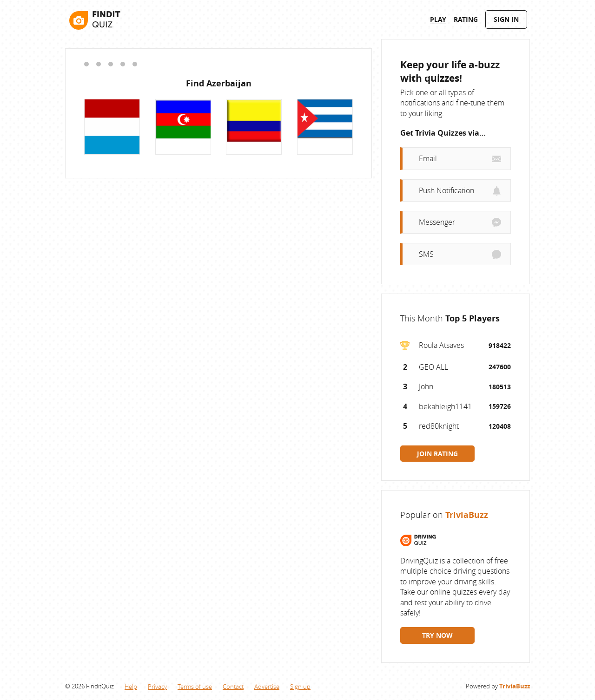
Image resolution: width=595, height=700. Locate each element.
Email (428, 158)
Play (438, 19)
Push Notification (446, 190)
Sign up (300, 687)
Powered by (498, 686)
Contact (233, 687)
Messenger (437, 222)
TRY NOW (437, 635)
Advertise (267, 687)
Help (131, 687)
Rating (466, 19)
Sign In (506, 19)
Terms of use (195, 687)
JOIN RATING (437, 454)
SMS (426, 254)
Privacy (157, 687)
